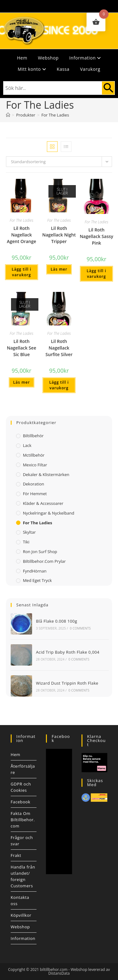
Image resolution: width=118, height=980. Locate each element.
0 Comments (80, 628)
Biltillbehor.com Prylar (44, 561)
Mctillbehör (34, 455)
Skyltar (29, 532)
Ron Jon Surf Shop (40, 552)
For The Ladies (55, 115)
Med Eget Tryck (37, 580)
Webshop (48, 58)
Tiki (26, 542)
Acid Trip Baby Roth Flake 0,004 (68, 652)
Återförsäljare (23, 769)
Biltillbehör (33, 436)
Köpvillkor (21, 915)
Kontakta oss (20, 900)
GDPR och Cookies (21, 787)
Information (85, 58)
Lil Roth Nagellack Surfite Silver (59, 348)
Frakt (16, 855)
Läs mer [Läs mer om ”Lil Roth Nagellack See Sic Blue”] (22, 382)
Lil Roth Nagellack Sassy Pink (96, 236)
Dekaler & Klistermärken (46, 474)
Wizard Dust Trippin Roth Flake (67, 683)
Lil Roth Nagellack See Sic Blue (22, 348)
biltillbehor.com (54, 970)
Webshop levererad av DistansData (79, 971)
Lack (27, 445)
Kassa (63, 69)
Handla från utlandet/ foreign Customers (23, 876)
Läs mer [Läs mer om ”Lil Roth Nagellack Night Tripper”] (59, 269)
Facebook (21, 802)
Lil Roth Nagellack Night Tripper (59, 235)
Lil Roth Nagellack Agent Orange (22, 235)
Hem (22, 58)
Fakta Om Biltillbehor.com (23, 820)
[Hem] (8, 115)
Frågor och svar (22, 841)
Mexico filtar (35, 465)
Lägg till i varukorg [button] (21, 272)
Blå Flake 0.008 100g (56, 621)
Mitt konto (32, 69)
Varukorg (90, 69)
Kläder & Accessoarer (43, 503)
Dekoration (34, 484)
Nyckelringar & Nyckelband (49, 513)
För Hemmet (35, 494)
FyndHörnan (35, 571)
